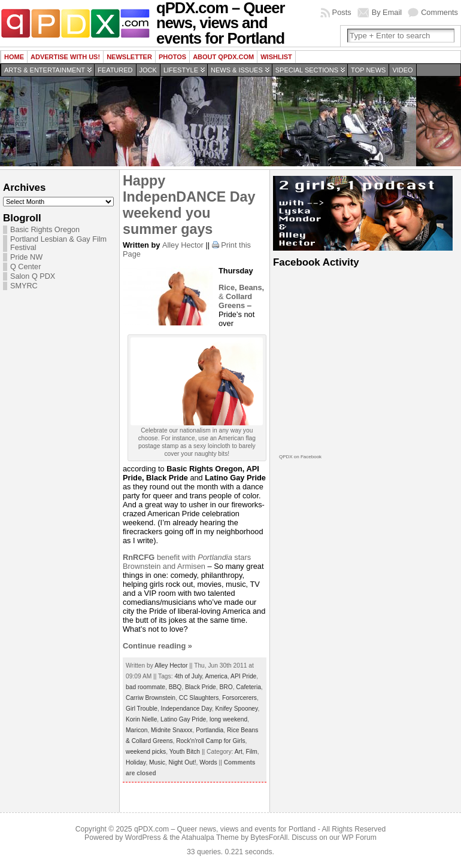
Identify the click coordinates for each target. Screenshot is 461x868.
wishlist (276, 57)
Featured (115, 70)
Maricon (137, 730)
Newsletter (129, 57)
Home (14, 57)
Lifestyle (181, 70)
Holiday (136, 762)
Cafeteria (248, 687)
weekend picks (146, 752)
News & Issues (237, 70)
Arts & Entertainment (45, 70)
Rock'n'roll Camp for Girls (210, 741)
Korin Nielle (141, 719)
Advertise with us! (65, 57)
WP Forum (359, 837)
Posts (342, 12)
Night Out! (182, 762)
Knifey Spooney (236, 709)
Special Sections (307, 70)
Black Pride (201, 687)
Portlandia (210, 730)
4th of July (188, 676)
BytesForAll (269, 837)
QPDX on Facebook (300, 457)
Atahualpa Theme (210, 837)
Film (251, 752)
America (216, 676)
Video (402, 70)
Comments (439, 12)
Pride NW (26, 257)
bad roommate (145, 687)
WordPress (143, 837)
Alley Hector (183, 245)
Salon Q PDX (33, 276)
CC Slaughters (199, 698)
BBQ (175, 687)
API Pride (243, 676)
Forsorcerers (239, 698)
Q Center (25, 267)
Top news (368, 70)
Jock (148, 70)
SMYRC (24, 286)
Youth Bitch (185, 752)
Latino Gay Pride (183, 719)
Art (239, 752)
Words (208, 762)
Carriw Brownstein (151, 698)
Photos (172, 57)
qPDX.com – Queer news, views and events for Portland (225, 829)
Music (157, 762)
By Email (387, 12)
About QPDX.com (223, 57)
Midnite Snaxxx (172, 730)
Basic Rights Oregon (45, 230)
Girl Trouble (142, 709)
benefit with (160, 557)
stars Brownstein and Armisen (187, 562)
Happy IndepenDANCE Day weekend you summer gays (189, 205)
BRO (226, 687)
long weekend (228, 719)
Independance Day (186, 709)
